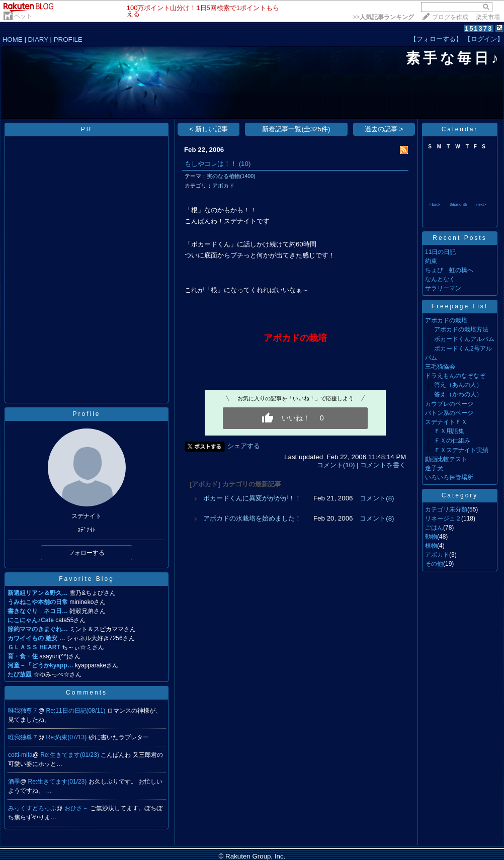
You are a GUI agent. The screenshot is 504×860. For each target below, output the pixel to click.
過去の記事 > (384, 129)
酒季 (14, 782)
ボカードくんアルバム (464, 339)
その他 (434, 564)
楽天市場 (488, 17)
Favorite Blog (87, 579)
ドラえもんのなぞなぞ (455, 376)
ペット (23, 16)
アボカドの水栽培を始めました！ (252, 518)
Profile (86, 414)
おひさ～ (77, 808)
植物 (431, 546)
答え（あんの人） (458, 385)
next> (481, 204)
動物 (431, 537)
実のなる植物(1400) (231, 176)
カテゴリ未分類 (446, 509)
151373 (479, 28)
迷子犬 (434, 468)
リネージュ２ (443, 519)
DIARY (38, 39)
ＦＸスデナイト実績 (461, 450)
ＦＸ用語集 (449, 431)
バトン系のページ (449, 413)
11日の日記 (440, 252)
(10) (245, 164)
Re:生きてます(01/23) (70, 755)
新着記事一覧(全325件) (296, 129)
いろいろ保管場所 (449, 477)
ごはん (434, 528)
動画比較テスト (446, 459)
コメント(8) (377, 498)
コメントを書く (383, 465)
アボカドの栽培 (446, 320)
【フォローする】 (436, 39)
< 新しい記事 (208, 129)
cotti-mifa (20, 755)
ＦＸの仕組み (452, 441)
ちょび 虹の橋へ (449, 270)
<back (435, 204)
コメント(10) (336, 465)
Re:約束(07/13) (67, 737)
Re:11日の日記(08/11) (77, 711)
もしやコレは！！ (211, 164)
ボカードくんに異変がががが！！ (252, 498)
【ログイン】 (484, 39)
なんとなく (440, 279)
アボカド (223, 186)
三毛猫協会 (440, 367)
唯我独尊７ (23, 711)
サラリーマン (443, 288)
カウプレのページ (449, 404)
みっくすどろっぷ (32, 808)
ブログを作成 (450, 17)
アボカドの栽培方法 (461, 329)
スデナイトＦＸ (446, 422)
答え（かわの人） (458, 394)
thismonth (458, 204)
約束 (431, 261)
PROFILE (68, 39)
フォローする (87, 553)
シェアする (244, 446)
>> (383, 17)
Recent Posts (459, 238)
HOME (13, 39)
